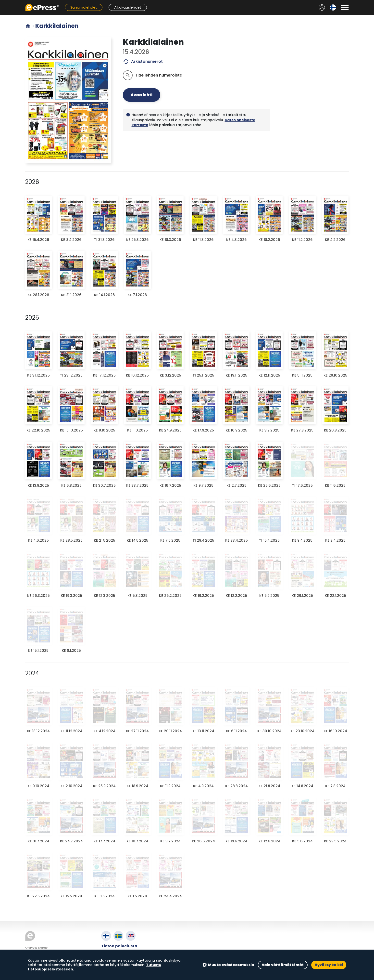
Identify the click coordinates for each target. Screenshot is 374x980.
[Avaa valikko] (345, 7)
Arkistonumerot (143, 62)
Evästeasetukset (118, 963)
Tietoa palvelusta (119, 946)
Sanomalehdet (84, 7)
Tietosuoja (112, 957)
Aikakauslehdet (128, 7)
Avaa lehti (142, 95)
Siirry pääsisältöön (3, 3)
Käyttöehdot (114, 952)
